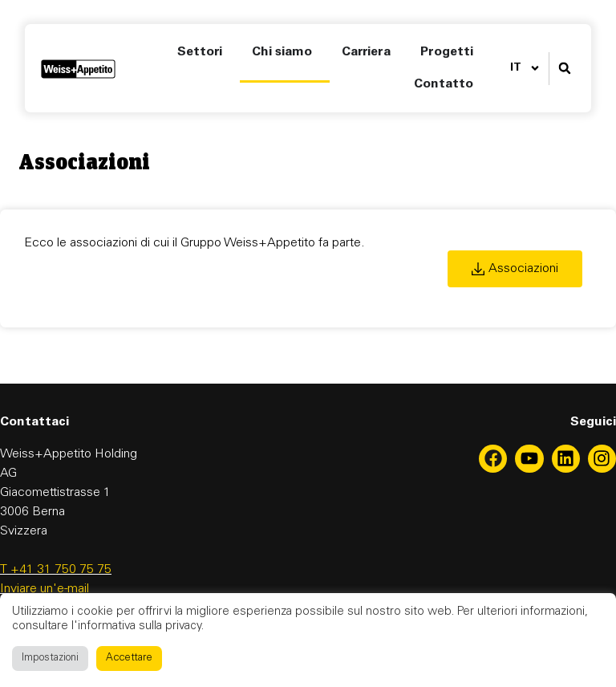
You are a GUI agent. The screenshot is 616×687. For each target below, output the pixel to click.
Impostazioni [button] (50, 659)
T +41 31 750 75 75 (56, 570)
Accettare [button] (129, 659)
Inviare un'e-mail (45, 589)
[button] (564, 69)
